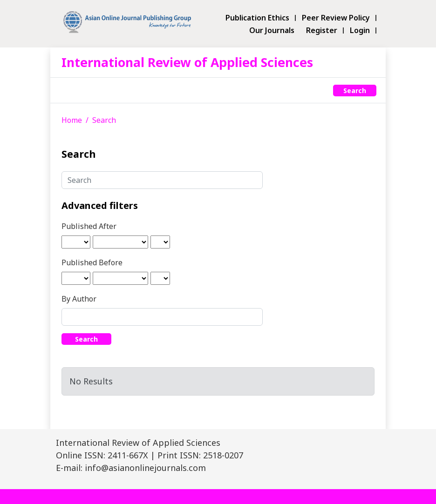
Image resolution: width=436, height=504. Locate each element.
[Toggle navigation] (67, 90)
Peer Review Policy (336, 18)
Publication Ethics (257, 18)
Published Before (92, 262)
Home (72, 120)
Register (322, 30)
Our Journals (272, 30)
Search (355, 91)
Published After (89, 226)
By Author (79, 299)
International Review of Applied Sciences (187, 62)
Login (360, 30)
